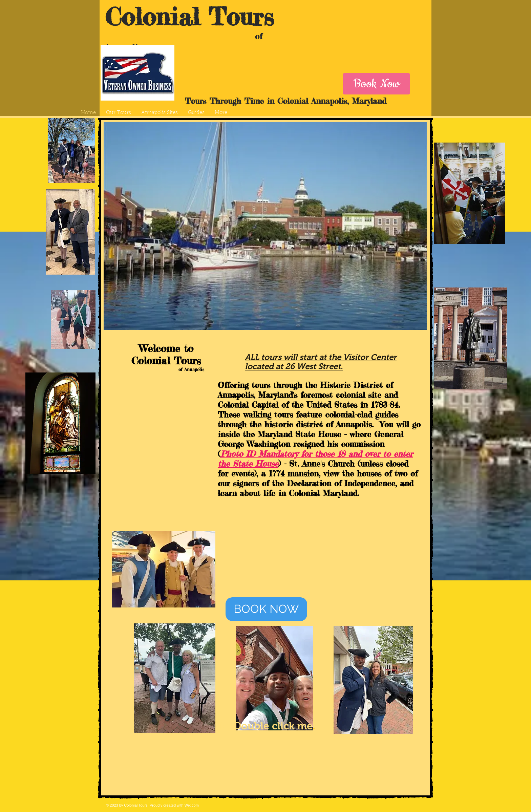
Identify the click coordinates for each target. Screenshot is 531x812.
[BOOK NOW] (266, 609)
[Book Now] (376, 84)
